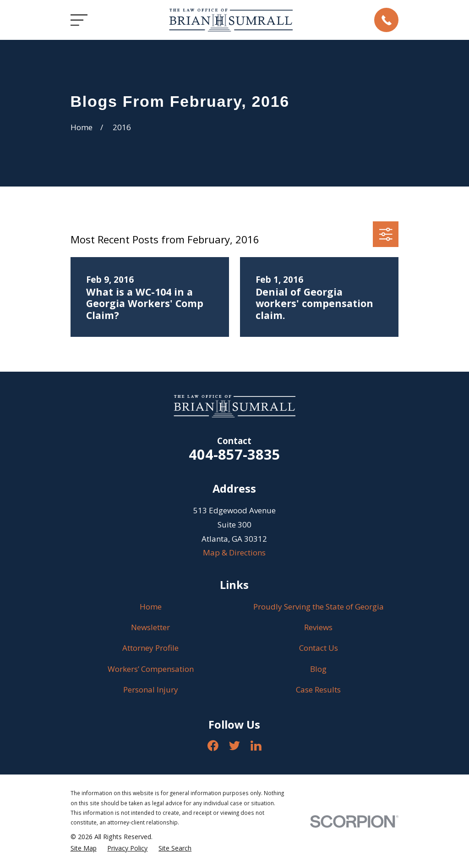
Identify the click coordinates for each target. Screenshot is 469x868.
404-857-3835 (234, 454)
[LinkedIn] (256, 746)
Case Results (318, 689)
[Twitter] (234, 746)
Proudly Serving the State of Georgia (319, 607)
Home (151, 607)
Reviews (318, 627)
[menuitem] (84, 848)
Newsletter (150, 627)
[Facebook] (213, 746)
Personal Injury (151, 689)
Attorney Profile (150, 648)
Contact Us (319, 648)
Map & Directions (234, 552)
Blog (318, 669)
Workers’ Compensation (151, 669)
